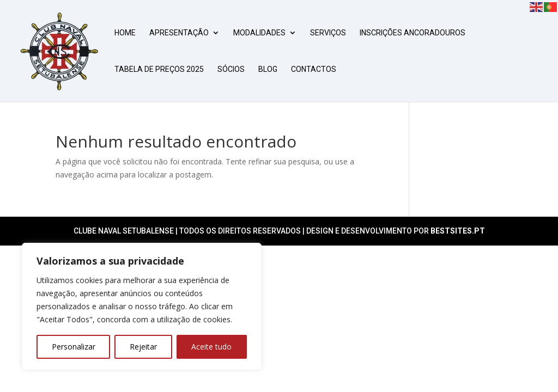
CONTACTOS (314, 69)
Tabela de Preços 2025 (159, 69)
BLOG (268, 69)
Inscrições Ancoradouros (413, 33)
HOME (125, 33)
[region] (142, 307)
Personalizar (74, 347)
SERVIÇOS (328, 33)
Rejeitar (143, 347)
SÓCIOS (231, 69)
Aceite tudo (211, 347)
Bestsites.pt (458, 231)
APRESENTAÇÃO (179, 33)
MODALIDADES (259, 33)
